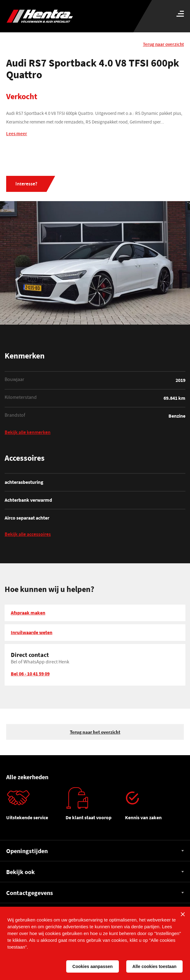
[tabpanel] (36, 806)
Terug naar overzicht (163, 45)
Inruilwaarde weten (32, 632)
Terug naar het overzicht (95, 732)
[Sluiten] (183, 914)
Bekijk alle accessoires (28, 535)
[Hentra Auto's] (62, 16)
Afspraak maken (28, 613)
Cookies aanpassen (93, 966)
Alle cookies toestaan (154, 966)
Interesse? (26, 184)
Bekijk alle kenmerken (28, 433)
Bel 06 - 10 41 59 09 (30, 674)
